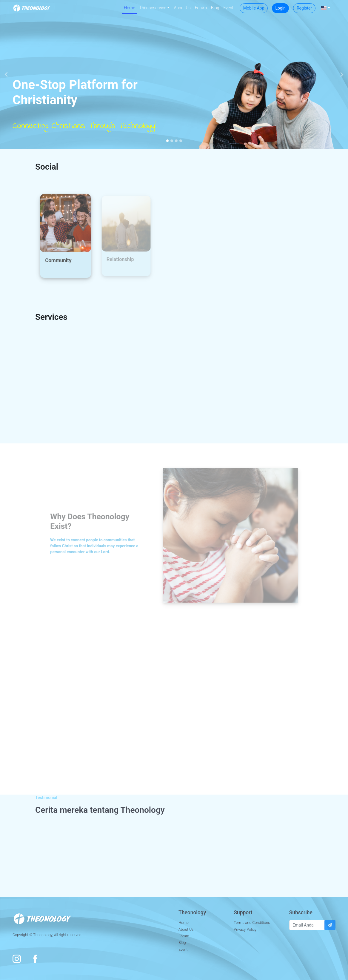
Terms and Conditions (252, 923)
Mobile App (254, 8)
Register (304, 8)
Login (280, 8)
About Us (182, 8)
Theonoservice (153, 8)
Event (228, 8)
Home (129, 8)
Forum (201, 8)
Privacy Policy (245, 929)
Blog (215, 8)
